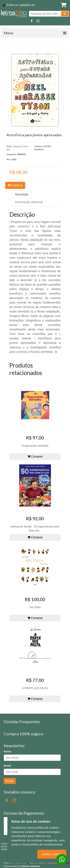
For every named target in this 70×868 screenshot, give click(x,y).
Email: (8, 766)
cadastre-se (27, 5)
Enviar (10, 781)
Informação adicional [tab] (29, 202)
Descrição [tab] (22, 194)
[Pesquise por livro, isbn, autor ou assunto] (45, 14)
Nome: (8, 752)
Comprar (15, 185)
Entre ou (12, 5)
